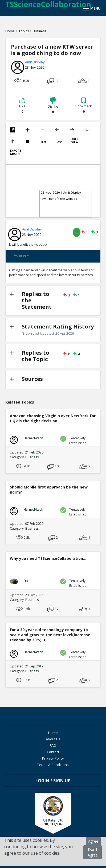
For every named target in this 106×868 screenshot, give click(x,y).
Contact (53, 752)
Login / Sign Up (53, 781)
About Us (53, 739)
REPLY (21, 256)
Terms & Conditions (53, 765)
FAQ (53, 745)
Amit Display (35, 62)
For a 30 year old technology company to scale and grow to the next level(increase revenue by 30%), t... (50, 635)
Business (39, 31)
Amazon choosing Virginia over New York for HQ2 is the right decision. (53, 418)
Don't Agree (93, 852)
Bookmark (84, 105)
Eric (26, 581)
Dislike (53, 106)
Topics (24, 31)
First (43, 142)
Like (22, 105)
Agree (93, 841)
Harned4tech (33, 438)
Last (59, 142)
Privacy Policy (53, 758)
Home (10, 31)
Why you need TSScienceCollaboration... (48, 558)
